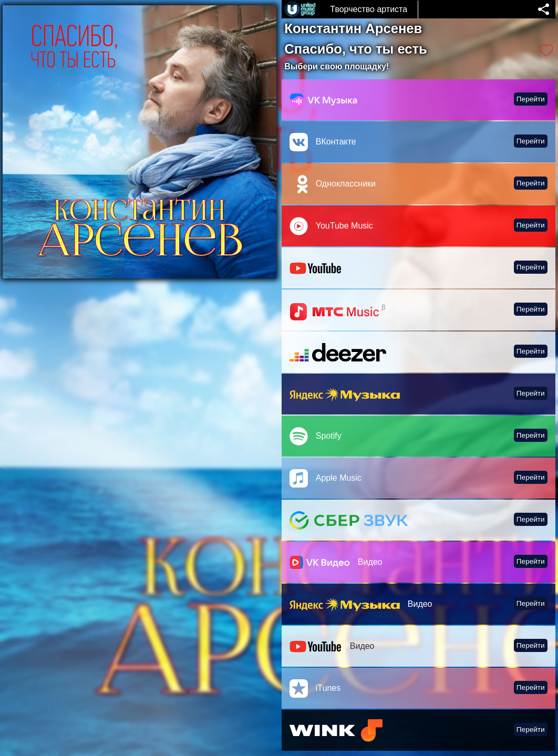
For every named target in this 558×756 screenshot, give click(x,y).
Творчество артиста (369, 9)
